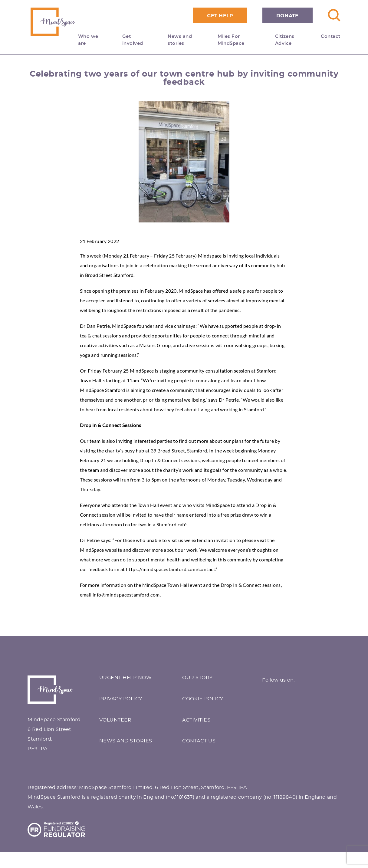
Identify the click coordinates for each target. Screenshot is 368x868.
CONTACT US (199, 741)
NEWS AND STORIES (126, 741)
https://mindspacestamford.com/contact (171, 569)
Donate (287, 16)
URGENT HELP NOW (126, 678)
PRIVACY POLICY (121, 699)
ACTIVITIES (196, 720)
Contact (331, 36)
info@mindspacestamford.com (126, 595)
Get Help (220, 16)
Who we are (93, 40)
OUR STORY (197, 678)
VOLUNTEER (115, 720)
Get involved (137, 40)
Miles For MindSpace (231, 40)
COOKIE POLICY (203, 699)
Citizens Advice (285, 40)
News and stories (180, 40)
